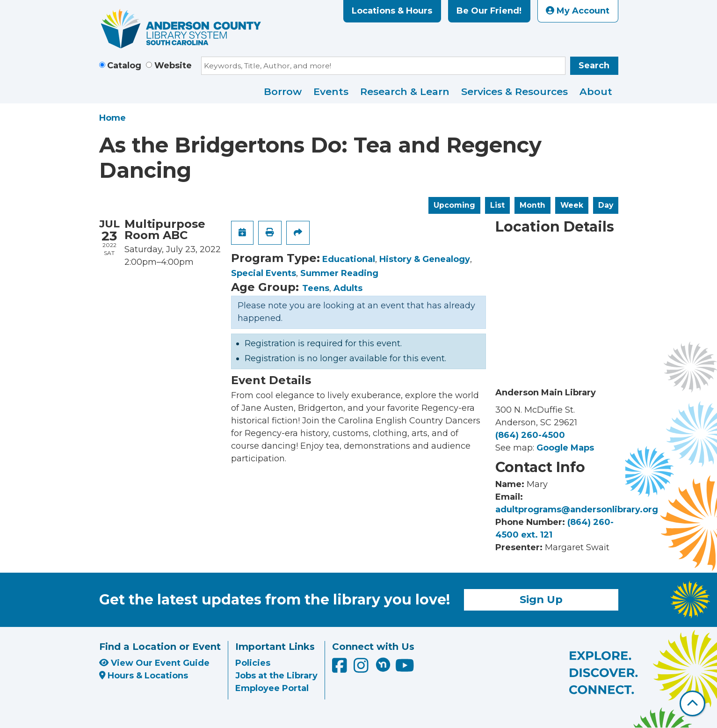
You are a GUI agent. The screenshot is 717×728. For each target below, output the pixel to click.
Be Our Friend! (489, 11)
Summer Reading (339, 273)
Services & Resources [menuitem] (514, 91)
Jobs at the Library (276, 676)
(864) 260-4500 (530, 435)
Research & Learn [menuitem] (405, 91)
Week (572, 205)
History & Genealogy (425, 259)
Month (532, 205)
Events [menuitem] (331, 91)
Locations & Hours (392, 11)
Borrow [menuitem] (283, 91)
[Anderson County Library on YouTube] (405, 669)
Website (173, 66)
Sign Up (541, 599)
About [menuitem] (596, 91)
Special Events (264, 273)
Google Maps (565, 448)
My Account (578, 11)
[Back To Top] (692, 703)
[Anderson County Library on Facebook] (341, 669)
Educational (349, 259)
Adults (348, 288)
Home (112, 118)
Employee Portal (272, 688)
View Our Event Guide (154, 663)
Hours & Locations (144, 676)
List (497, 205)
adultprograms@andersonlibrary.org (577, 510)
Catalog (124, 66)
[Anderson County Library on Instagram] (362, 669)
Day (606, 205)
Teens (316, 288)
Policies (253, 663)
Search (594, 66)
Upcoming (454, 205)
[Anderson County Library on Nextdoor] (383, 664)
